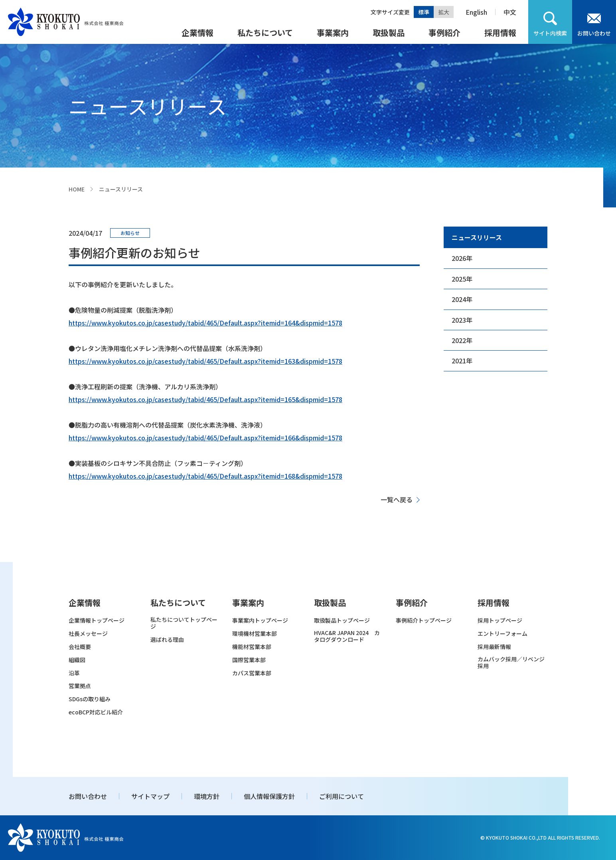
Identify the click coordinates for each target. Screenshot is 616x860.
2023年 (462, 320)
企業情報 (197, 33)
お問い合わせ (594, 33)
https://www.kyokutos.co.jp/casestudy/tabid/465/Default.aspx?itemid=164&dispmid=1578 (205, 323)
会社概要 (80, 647)
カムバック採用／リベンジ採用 (511, 663)
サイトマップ (150, 796)
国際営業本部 (249, 660)
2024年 (462, 299)
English (476, 12)
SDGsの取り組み (90, 699)
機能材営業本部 (252, 647)
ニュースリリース (477, 237)
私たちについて (265, 33)
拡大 (444, 12)
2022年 (462, 340)
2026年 (462, 258)
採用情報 (500, 33)
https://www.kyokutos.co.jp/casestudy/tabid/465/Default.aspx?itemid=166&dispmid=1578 (205, 438)
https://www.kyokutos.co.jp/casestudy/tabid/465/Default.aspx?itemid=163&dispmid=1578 (205, 361)
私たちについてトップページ (184, 623)
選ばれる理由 (167, 640)
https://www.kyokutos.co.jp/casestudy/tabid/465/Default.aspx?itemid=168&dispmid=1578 (205, 476)
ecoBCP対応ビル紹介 (96, 712)
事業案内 (333, 33)
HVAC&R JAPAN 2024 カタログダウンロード (347, 636)
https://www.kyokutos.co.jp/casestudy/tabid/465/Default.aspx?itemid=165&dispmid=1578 (205, 399)
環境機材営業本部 (255, 634)
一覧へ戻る (397, 499)
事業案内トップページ (260, 620)
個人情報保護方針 (269, 796)
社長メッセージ (88, 634)
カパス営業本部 (252, 673)
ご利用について (342, 796)
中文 (510, 12)
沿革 (74, 673)
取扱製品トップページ (342, 620)
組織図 (77, 660)
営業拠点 (80, 686)
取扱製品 (389, 33)
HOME (77, 189)
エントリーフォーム (502, 634)
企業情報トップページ (97, 620)
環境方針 (207, 796)
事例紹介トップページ (424, 620)
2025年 (462, 279)
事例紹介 (444, 33)
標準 (424, 12)
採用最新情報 (494, 647)
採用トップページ (500, 620)
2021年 (462, 361)
